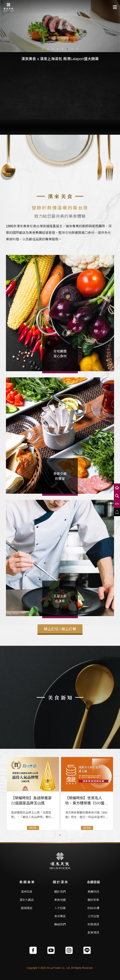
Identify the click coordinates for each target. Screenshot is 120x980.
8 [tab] (77, 49)
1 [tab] (43, 49)
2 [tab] (48, 49)
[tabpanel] (60, 26)
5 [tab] (62, 49)
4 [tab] (58, 49)
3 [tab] (53, 49)
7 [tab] (72, 49)
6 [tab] (67, 49)
